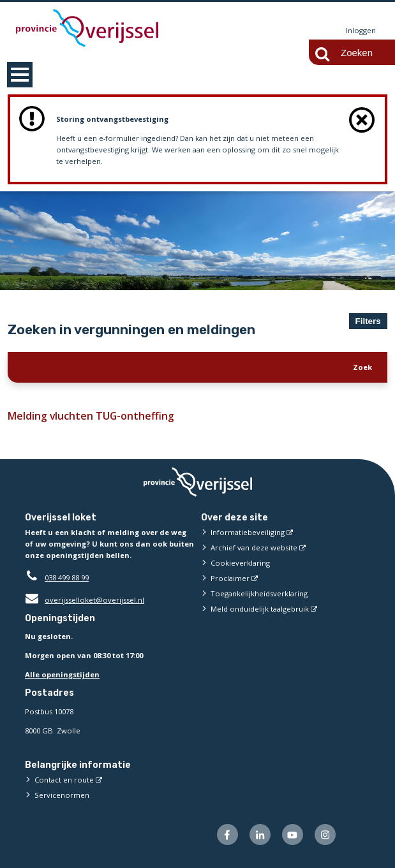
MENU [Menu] (20, 75)
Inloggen (361, 30)
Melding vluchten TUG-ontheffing (88, 416)
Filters (368, 321)
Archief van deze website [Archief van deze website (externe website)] (254, 548)
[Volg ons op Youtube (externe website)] (293, 835)
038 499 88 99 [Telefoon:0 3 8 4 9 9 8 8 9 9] (67, 577)
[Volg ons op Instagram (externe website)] (325, 835)
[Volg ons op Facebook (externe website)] (227, 835)
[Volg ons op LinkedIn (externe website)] (260, 835)
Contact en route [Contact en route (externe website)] (64, 780)
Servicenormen (62, 795)
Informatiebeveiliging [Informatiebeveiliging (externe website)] (248, 532)
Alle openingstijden (62, 674)
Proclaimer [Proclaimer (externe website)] (230, 578)
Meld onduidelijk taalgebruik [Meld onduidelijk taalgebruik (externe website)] (260, 609)
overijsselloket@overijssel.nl (85, 600)
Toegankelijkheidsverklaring (259, 593)
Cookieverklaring (240, 563)
